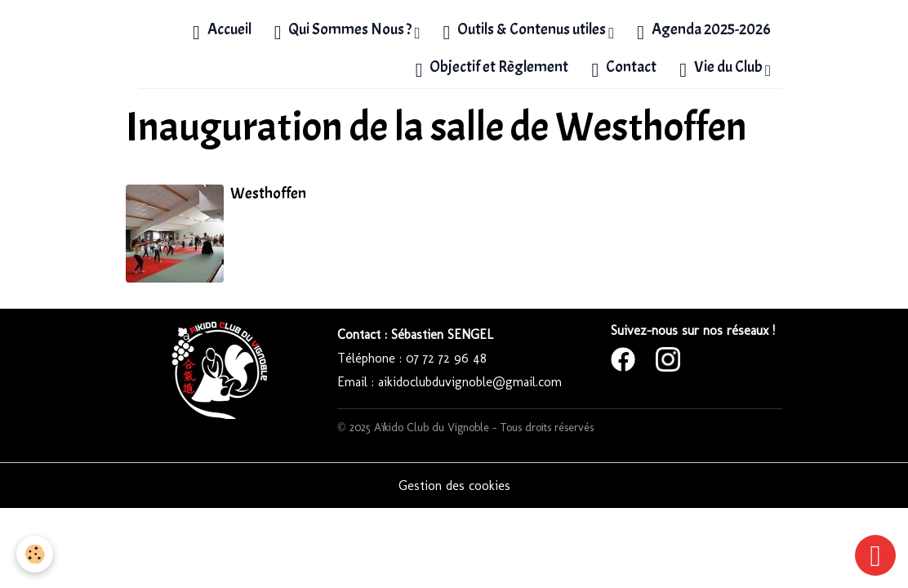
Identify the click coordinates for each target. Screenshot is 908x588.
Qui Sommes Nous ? (345, 31)
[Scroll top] (875, 555)
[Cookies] (35, 554)
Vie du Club (722, 69)
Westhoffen (268, 194)
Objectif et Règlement (492, 69)
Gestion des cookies (454, 486)
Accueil (222, 31)
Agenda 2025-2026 (704, 31)
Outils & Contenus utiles (525, 31)
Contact (624, 69)
